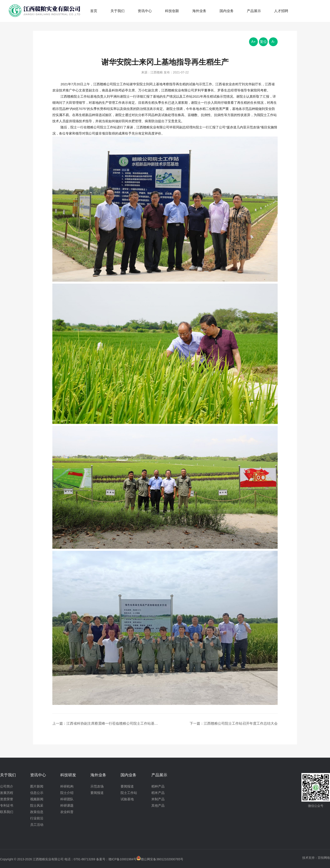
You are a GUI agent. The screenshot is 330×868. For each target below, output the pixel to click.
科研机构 (67, 786)
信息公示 (37, 793)
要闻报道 (97, 793)
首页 (94, 11)
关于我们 (117, 11)
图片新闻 (37, 786)
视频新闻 (37, 799)
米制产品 (158, 799)
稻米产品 (158, 793)
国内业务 (227, 11)
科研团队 (67, 799)
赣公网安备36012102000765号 (160, 859)
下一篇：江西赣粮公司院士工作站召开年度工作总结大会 (234, 723)
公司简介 (7, 786)
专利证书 (7, 805)
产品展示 (254, 11)
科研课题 (67, 805)
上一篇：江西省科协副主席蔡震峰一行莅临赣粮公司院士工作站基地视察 (106, 723)
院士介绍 (67, 793)
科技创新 (172, 11)
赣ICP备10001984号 (123, 859)
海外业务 (199, 11)
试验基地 (127, 799)
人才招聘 (281, 11)
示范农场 (97, 786)
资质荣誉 (7, 799)
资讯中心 (145, 11)
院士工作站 (129, 793)
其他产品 (158, 805)
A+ (253, 42)
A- (273, 42)
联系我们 (7, 812)
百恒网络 (324, 858)
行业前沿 (37, 818)
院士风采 (37, 805)
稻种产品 (158, 786)
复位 (263, 42)
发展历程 (7, 793)
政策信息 (37, 812)
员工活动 (37, 825)
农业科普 (67, 812)
